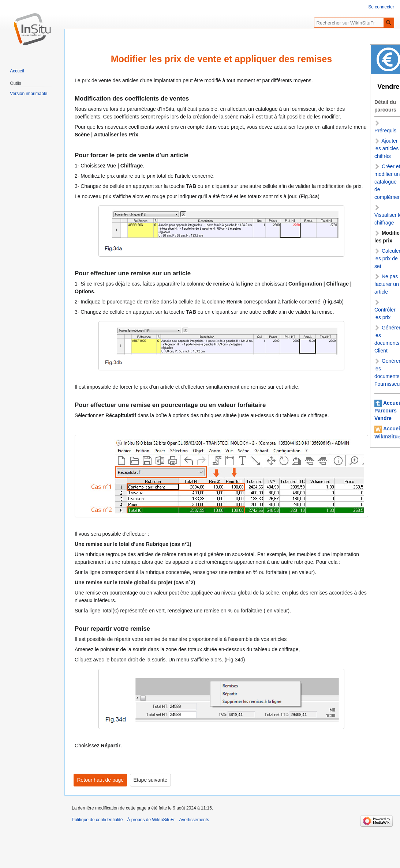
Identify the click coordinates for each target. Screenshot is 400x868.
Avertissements (194, 820)
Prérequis (385, 131)
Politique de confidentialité (97, 820)
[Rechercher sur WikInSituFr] (354, 23)
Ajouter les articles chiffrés (386, 148)
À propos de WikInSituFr (151, 820)
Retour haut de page (100, 780)
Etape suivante (151, 780)
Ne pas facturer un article (387, 284)
